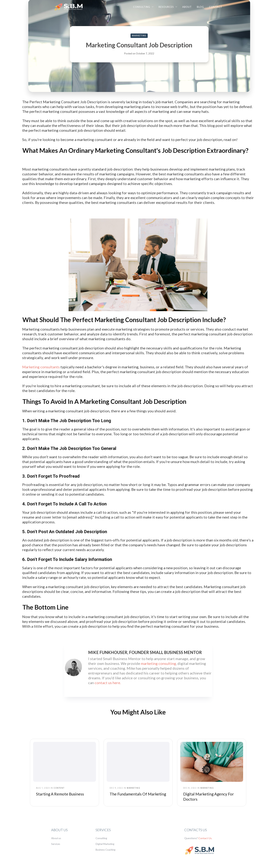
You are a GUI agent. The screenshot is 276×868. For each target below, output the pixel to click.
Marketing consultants (41, 367)
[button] (143, 7)
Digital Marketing (105, 844)
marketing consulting (158, 663)
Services (56, 844)
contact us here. (108, 683)
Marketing (139, 36)
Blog (200, 7)
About (187, 7)
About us (56, 838)
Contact (216, 7)
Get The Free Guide (229, 860)
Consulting (101, 838)
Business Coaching (105, 850)
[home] (70, 8)
